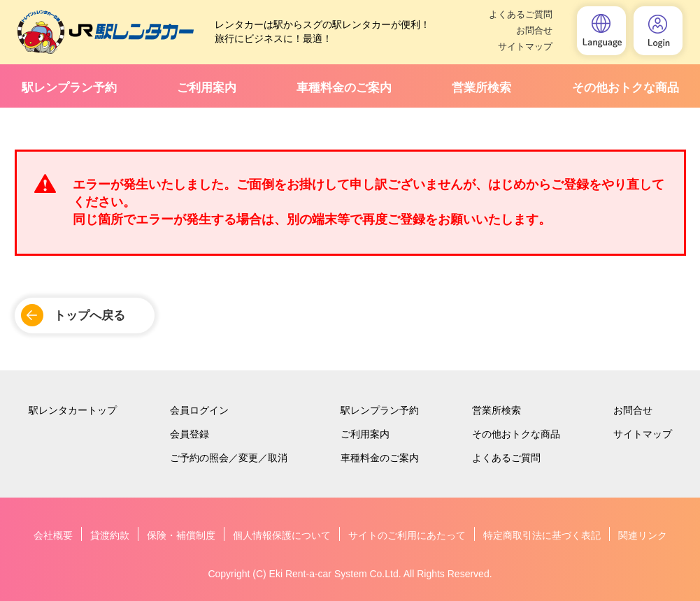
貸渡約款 (110, 535)
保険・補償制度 (181, 535)
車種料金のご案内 (344, 88)
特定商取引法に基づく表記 (542, 535)
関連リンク (643, 535)
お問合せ (534, 30)
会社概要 (53, 535)
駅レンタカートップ (73, 410)
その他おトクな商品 (626, 88)
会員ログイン (199, 410)
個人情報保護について (282, 535)
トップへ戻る (90, 316)
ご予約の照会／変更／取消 (229, 458)
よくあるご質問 (521, 14)
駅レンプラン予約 (69, 88)
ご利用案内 (207, 88)
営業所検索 (481, 88)
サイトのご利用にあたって (407, 535)
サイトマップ (525, 46)
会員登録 (190, 434)
